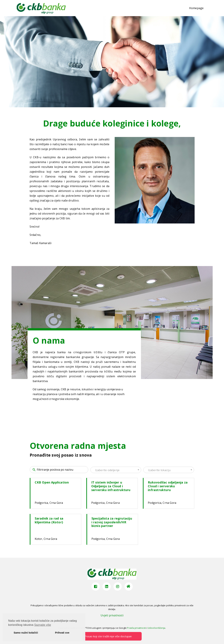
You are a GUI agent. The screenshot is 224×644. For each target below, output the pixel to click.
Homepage (196, 8)
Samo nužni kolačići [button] (26, 633)
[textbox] (116, 470)
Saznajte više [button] (43, 625)
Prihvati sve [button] (62, 633)
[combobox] (116, 470)
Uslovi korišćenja (156, 628)
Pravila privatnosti (136, 628)
